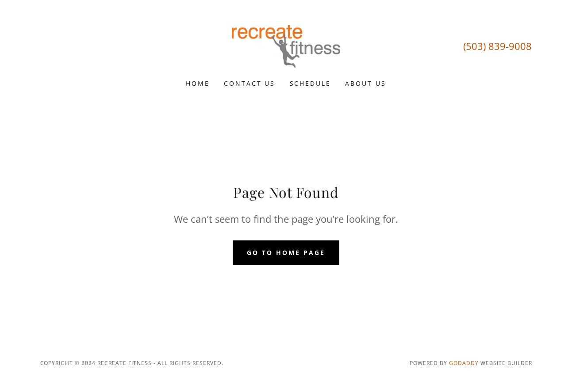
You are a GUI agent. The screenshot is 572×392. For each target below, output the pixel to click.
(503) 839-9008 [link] (497, 46)
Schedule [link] (311, 83)
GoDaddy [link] (464, 363)
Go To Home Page (286, 253)
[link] (286, 46)
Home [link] (198, 83)
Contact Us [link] (250, 83)
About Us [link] (366, 83)
